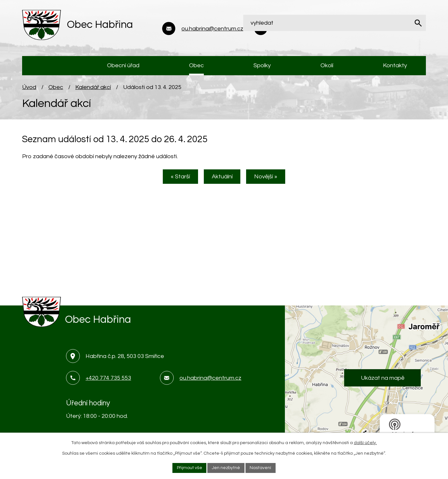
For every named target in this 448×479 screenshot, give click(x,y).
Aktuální (222, 180)
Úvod (29, 90)
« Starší (178, 180)
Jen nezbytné (226, 467)
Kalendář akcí (93, 90)
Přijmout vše (189, 467)
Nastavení (261, 467)
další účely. (365, 442)
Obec (56, 90)
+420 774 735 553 (108, 381)
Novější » (269, 180)
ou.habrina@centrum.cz (210, 381)
